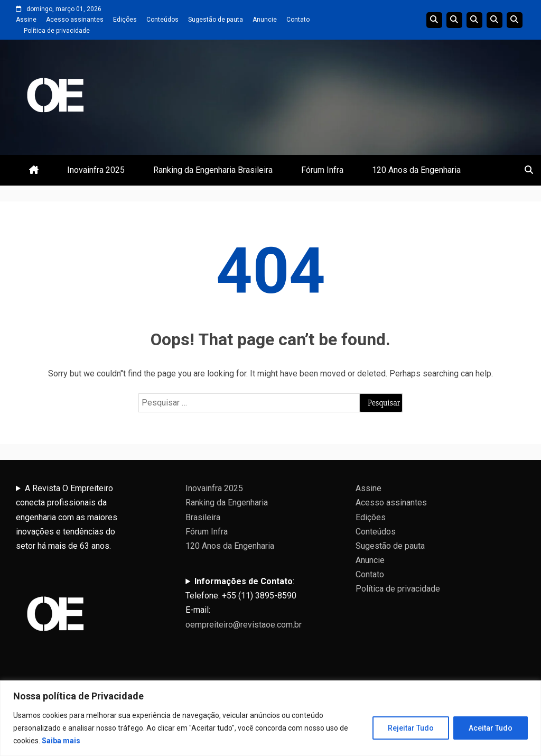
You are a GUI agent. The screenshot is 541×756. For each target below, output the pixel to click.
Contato (298, 20)
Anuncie (265, 20)
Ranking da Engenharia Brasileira (213, 170)
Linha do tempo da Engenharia (454, 20)
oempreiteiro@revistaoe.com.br (244, 625)
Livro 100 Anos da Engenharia (515, 20)
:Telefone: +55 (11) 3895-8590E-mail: (244, 603)
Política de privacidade (57, 31)
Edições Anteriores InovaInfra (495, 20)
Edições (125, 20)
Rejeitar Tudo (411, 728)
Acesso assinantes (75, 20)
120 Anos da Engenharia (416, 170)
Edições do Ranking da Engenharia (474, 20)
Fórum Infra (322, 170)
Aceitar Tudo (491, 728)
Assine (26, 20)
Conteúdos (162, 20)
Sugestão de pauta (216, 20)
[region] (270, 718)
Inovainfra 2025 (96, 170)
